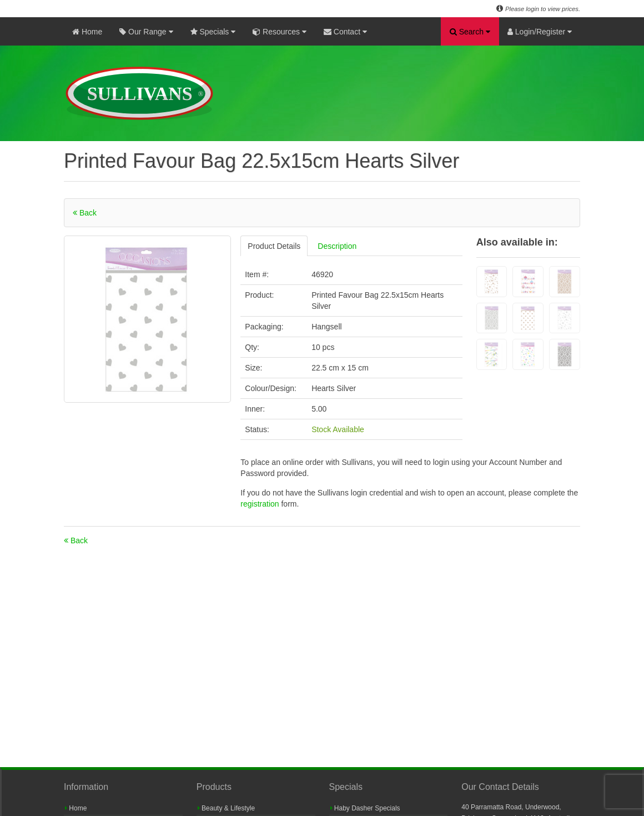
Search (470, 32)
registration (261, 504)
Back (85, 213)
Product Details (274, 246)
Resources (280, 32)
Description (337, 246)
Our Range (146, 32)
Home (87, 32)
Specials (213, 32)
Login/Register (540, 32)
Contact (345, 32)
